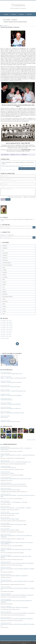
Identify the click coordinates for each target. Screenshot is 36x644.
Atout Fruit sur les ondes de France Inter (10, 387)
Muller (2, 462)
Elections (5, 275)
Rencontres (5, 301)
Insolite (4, 284)
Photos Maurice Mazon (8, 297)
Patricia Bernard (4, 563)
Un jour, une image (7, 20)
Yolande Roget (4, 595)
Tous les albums (32, 440)
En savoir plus (24, 643)
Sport (4, 314)
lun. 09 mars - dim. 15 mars (7, 327)
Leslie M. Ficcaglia (5, 549)
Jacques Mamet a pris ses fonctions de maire (20, 479)
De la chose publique (7, 265)
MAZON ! (29, 14)
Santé (4, 304)
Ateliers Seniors (4, 417)
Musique (4, 292)
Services (4, 306)
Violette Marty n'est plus (7, 400)
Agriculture (5, 246)
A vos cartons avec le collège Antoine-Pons (11, 374)
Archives (14, 14)
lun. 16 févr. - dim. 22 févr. (6, 333)
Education (5, 272)
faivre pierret (4, 479)
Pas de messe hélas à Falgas (13, 490)
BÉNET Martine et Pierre (6, 448)
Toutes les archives (5, 338)
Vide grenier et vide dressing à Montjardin (11, 404)
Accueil (6, 14)
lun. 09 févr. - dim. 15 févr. (6, 335)
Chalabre (18, 5)
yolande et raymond (6, 569)
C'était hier (5, 255)
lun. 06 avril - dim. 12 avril (6, 320)
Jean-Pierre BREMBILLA (7, 601)
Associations (5, 253)
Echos (4, 267)
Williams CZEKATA (5, 455)
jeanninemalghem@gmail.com (8, 543)
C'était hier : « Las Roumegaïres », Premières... (17, 502)
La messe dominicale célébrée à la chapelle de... (22, 563)
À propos (21, 14)
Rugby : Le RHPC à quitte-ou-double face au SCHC (13, 378)
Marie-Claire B (4, 619)
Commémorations (7, 263)
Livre (4, 287)
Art (3, 250)
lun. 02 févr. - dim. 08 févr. (6, 336)
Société (4, 311)
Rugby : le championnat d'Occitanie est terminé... (13, 413)
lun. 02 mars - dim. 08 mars (7, 329)
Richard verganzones (6, 495)
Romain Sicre (4, 508)
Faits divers (5, 277)
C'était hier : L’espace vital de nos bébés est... (11, 382)
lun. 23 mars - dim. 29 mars (7, 324)
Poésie (4, 299)
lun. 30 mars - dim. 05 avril (6, 322)
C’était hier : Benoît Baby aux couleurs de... (11, 408)
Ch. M (2, 502)
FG (1, 467)
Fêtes (4, 280)
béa (2, 576)
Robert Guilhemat (5, 613)
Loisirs (4, 289)
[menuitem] (6, 14)
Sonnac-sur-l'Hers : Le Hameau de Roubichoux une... (13, 391)
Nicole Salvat (4, 484)
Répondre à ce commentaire (27, 169)
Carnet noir (5, 258)
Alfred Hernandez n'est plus (10, 27)
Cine (2, 473)
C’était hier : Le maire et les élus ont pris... (11, 422)
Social (4, 309)
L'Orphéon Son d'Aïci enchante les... (18, 484)
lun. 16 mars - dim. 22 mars (7, 326)
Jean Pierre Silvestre (5, 524)
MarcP (2, 490)
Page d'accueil (14, 20)
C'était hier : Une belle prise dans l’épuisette (11, 395)
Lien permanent (5, 155)
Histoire (4, 282)
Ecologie (4, 270)
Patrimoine (5, 294)
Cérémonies (5, 260)
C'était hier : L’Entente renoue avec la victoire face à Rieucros (15, 22)
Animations (5, 248)
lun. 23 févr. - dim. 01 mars (6, 331)
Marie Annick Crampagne (7, 536)
